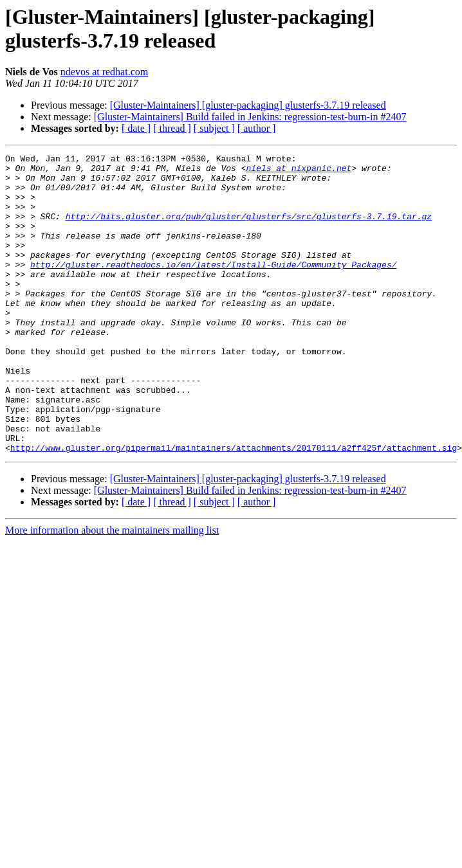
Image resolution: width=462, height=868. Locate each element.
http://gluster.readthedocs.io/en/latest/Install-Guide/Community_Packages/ (213, 287)
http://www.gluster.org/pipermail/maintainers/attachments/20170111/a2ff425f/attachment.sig (234, 507)
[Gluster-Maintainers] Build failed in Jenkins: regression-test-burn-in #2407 (250, 117)
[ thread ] (172, 128)
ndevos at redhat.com (104, 72)
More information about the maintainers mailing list (112, 590)
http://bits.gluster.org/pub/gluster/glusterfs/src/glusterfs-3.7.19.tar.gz (249, 230)
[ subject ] (214, 128)
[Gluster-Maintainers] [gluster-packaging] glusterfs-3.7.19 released (248, 105)
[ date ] (136, 128)
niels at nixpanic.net (299, 172)
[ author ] (257, 128)
